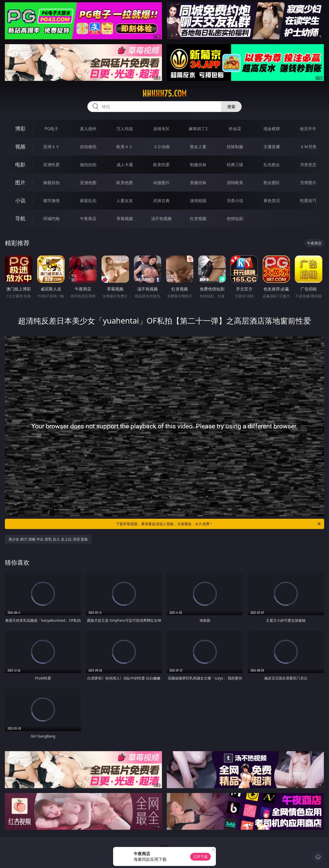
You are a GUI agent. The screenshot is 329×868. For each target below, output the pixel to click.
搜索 (231, 107)
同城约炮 (51, 219)
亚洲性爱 (51, 165)
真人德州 (88, 129)
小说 (20, 200)
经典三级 (235, 165)
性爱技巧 (308, 201)
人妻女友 (125, 201)
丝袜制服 (235, 147)
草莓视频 (125, 219)
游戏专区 (161, 129)
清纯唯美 (235, 183)
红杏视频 (198, 219)
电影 (20, 164)
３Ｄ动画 (161, 147)
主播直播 (272, 147)
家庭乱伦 (88, 201)
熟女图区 (272, 183)
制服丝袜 (198, 165)
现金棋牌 (272, 129)
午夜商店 (88, 219)
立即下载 (200, 857)
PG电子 (51, 129)
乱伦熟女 (272, 165)
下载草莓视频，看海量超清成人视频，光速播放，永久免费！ (219, 524)
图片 (20, 182)
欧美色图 (125, 183)
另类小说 (235, 201)
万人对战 (125, 129)
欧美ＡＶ (125, 147)
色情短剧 (235, 219)
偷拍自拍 (88, 165)
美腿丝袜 (198, 183)
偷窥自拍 (51, 183)
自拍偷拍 (88, 147)
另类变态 (308, 165)
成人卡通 (125, 165)
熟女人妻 (198, 147)
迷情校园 (198, 201)
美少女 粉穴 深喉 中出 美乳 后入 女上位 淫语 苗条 (48, 539)
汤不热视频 (161, 219)
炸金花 (235, 129)
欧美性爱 (161, 165)
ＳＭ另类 (308, 147)
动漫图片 (161, 183)
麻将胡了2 (198, 129)
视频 (20, 147)
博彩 (20, 129)
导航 (20, 218)
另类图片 (308, 183)
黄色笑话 (272, 201)
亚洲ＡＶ (51, 147)
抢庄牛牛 (308, 129)
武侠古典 (161, 201)
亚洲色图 (88, 183)
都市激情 (51, 201)
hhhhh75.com (164, 93)
